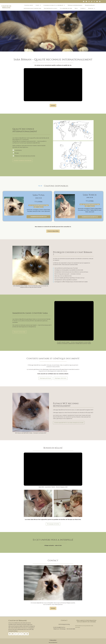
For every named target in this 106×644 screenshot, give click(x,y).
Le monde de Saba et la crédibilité (54, 5)
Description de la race (51, 8)
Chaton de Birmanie (6, 7)
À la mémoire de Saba (66, 8)
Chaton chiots (29, 5)
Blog (76, 8)
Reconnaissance (53, 642)
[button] (51, 51)
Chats (38, 5)
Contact (83, 8)
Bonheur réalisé (90, 5)
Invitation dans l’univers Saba (32, 8)
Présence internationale (75, 5)
